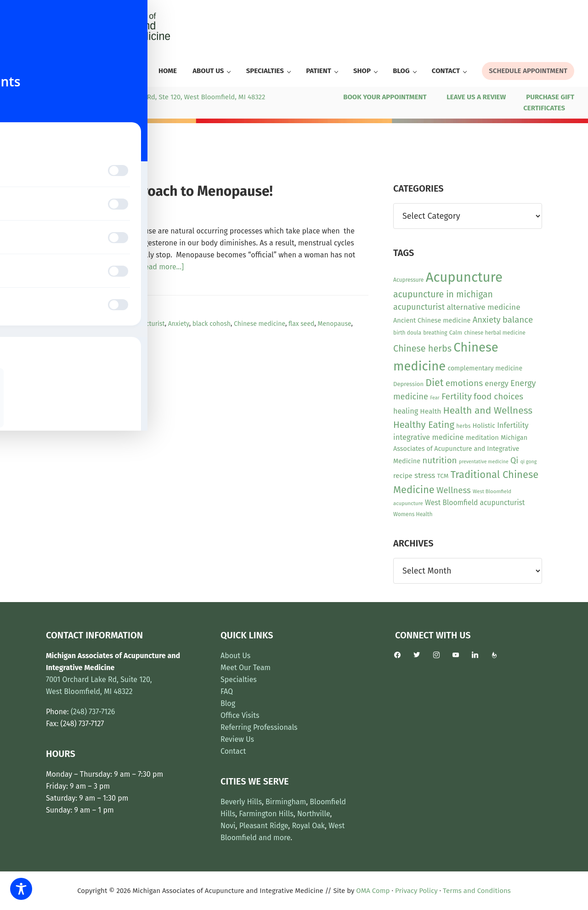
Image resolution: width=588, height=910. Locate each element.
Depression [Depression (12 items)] (408, 384)
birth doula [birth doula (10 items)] (407, 333)
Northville (314, 814)
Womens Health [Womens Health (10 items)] (413, 514)
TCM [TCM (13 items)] (443, 476)
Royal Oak (308, 826)
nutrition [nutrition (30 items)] (439, 460)
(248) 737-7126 (38, 97)
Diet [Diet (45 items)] (434, 383)
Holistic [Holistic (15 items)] (484, 426)
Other (110, 313)
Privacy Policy (416, 891)
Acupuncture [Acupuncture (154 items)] (464, 277)
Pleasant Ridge (264, 826)
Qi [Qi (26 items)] (514, 461)
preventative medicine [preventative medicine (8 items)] (484, 462)
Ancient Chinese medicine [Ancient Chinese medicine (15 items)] (432, 321)
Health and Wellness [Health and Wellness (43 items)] (488, 410)
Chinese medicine (260, 324)
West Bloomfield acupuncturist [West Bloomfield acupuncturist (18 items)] (475, 503)
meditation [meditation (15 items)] (482, 438)
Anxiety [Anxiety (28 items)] (487, 320)
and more (274, 838)
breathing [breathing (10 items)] (435, 333)
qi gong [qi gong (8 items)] (529, 462)
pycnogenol (63, 334)
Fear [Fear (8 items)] (435, 398)
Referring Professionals (259, 727)
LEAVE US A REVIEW (476, 97)
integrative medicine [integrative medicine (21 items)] (428, 437)
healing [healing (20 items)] (406, 411)
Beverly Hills (241, 802)
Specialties (239, 680)
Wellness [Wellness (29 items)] (454, 490)
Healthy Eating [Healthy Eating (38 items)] (424, 425)
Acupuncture (103, 324)
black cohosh (212, 324)
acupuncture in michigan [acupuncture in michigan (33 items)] (443, 294)
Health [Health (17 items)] (430, 411)
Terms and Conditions (477, 891)
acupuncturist (145, 324)
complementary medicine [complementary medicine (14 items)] (485, 368)
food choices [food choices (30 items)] (498, 396)
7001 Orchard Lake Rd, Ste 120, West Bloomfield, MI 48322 (174, 97)
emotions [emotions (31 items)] (464, 383)
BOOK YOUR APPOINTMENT (385, 97)
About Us (235, 656)
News (90, 313)
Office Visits (240, 715)
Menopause (335, 324)
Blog (228, 703)
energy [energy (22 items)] (496, 383)
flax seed (302, 324)
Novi (228, 826)
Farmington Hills (266, 814)
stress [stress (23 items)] (425, 475)
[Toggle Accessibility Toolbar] (21, 889)
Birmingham (286, 802)
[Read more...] (161, 267)
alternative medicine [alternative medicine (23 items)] (483, 307)
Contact (233, 751)
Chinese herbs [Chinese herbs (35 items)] (422, 348)
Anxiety (179, 324)
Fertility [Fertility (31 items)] (457, 396)
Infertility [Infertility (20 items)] (513, 425)
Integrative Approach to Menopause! (159, 191)
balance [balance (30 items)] (518, 320)
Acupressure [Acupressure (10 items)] (408, 280)
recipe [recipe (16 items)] (403, 476)
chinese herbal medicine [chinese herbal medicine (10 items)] (495, 333)
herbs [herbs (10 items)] (463, 426)
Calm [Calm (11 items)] (456, 333)
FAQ (227, 691)
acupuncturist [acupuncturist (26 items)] (419, 307)
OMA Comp (373, 891)
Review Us (237, 739)
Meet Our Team (246, 668)
